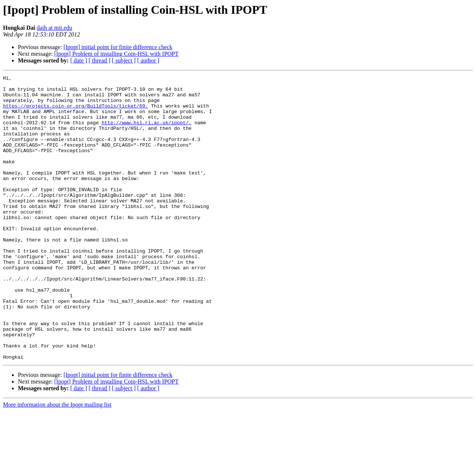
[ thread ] (99, 60)
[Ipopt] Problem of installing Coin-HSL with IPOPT (117, 54)
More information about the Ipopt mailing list (57, 461)
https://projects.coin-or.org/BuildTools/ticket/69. (75, 112)
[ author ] (148, 60)
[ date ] (79, 60)
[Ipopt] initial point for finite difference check (118, 47)
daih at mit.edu (55, 28)
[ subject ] (124, 60)
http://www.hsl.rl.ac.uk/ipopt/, (147, 132)
